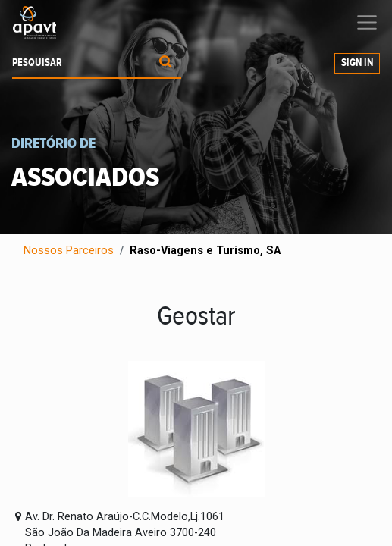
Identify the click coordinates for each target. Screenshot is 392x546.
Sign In (357, 63)
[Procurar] (166, 63)
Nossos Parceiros (69, 251)
